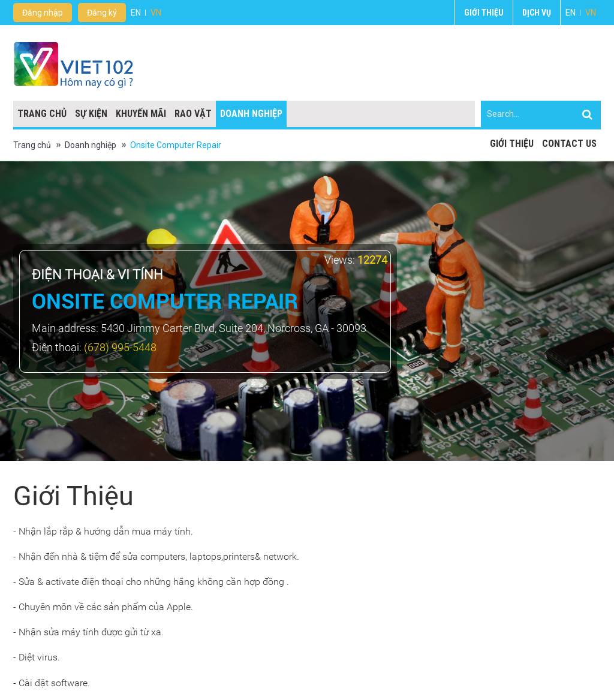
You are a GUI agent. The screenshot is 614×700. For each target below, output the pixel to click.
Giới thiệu (484, 13)
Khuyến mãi (141, 114)
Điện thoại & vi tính (97, 275)
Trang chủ (42, 114)
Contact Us (569, 144)
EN (571, 13)
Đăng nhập (43, 13)
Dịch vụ (537, 13)
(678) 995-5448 (120, 347)
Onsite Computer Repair (176, 145)
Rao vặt (193, 114)
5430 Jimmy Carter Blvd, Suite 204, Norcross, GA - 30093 (234, 328)
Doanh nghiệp (251, 114)
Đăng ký (102, 13)
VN (591, 13)
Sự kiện (91, 114)
